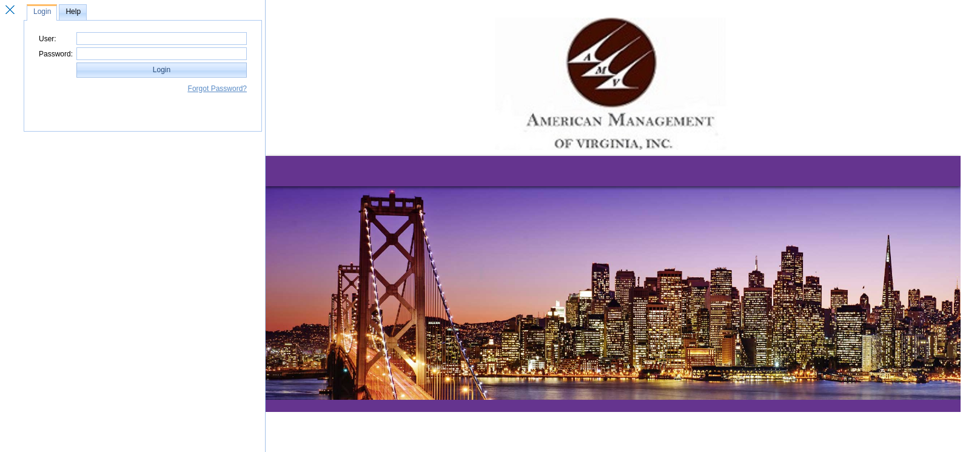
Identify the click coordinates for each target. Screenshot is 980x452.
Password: (56, 54)
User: (48, 39)
